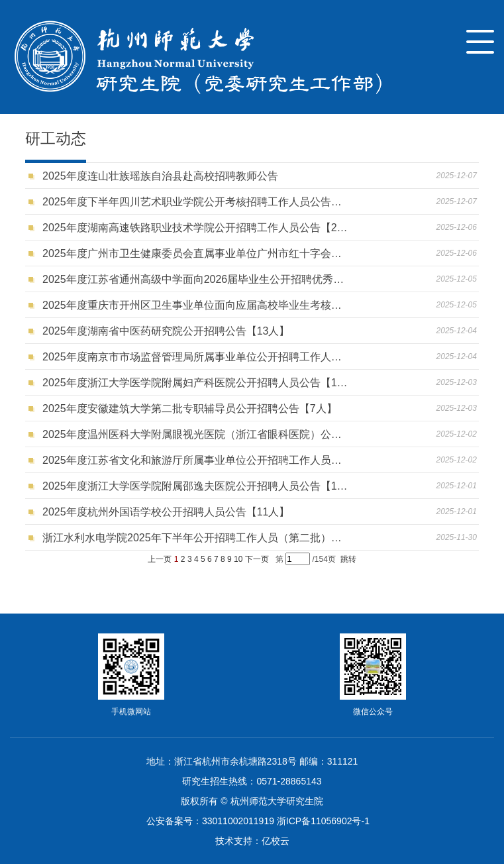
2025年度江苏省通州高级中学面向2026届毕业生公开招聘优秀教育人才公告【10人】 (195, 279)
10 (238, 559)
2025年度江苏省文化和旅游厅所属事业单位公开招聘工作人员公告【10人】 (195, 460)
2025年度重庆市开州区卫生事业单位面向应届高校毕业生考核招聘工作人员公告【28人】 (195, 305)
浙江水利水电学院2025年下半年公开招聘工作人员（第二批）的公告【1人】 (195, 538)
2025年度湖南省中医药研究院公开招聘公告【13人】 (169, 331)
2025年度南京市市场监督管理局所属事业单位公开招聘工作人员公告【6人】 (195, 357)
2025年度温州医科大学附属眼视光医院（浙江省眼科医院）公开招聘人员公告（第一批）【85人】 (195, 434)
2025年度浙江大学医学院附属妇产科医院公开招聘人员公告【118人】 (195, 383)
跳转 (348, 559)
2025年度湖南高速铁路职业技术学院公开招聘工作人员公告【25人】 (195, 228)
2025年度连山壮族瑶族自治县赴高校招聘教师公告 (163, 176)
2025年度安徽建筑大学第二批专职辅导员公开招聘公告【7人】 (192, 408)
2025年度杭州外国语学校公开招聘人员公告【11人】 (169, 512)
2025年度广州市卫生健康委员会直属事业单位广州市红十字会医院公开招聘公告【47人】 (195, 253)
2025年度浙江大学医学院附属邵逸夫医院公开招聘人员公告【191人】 (195, 486)
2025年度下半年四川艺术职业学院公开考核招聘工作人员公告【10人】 (195, 202)
